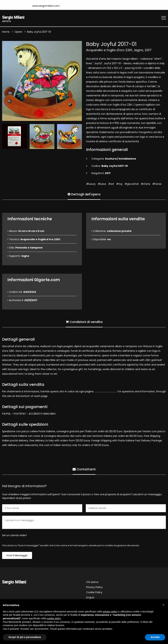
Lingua (90, 598)
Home (6, 32)
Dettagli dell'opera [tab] (84, 194)
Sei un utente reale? (15, 536)
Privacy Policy (94, 588)
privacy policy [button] (110, 612)
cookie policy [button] (54, 618)
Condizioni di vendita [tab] (84, 322)
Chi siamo (92, 582)
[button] (163, 605)
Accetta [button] (155, 637)
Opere (18, 32)
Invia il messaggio (17, 556)
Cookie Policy (94, 593)
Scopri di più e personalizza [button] (25, 637)
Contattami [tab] (84, 469)
